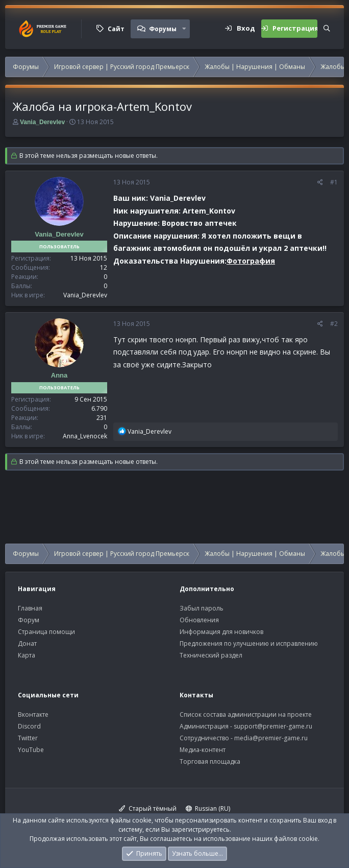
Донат (27, 643)
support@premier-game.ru (273, 726)
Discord (29, 726)
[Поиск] (327, 29)
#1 (334, 182)
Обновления (199, 620)
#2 (334, 324)
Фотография (251, 261)
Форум (29, 620)
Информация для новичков (221, 632)
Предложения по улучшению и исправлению (249, 643)
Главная (30, 608)
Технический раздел (211, 655)
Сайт (116, 29)
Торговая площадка (210, 761)
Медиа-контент (203, 750)
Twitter (28, 738)
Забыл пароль (202, 608)
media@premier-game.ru (271, 738)
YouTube (31, 750)
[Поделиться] (320, 182)
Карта (27, 655)
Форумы (163, 29)
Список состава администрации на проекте (246, 714)
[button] (184, 29)
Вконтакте (33, 714)
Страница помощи (46, 632)
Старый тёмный (148, 808)
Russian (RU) (208, 808)
